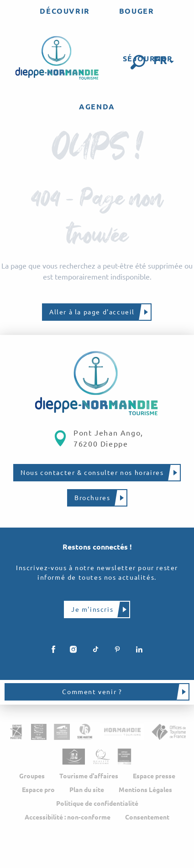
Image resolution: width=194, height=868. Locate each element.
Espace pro (38, 790)
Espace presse (154, 776)
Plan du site (87, 790)
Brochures (92, 498)
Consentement (147, 817)
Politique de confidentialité (97, 803)
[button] (138, 62)
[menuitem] (65, 11)
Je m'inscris (92, 609)
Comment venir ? (92, 692)
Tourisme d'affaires (89, 776)
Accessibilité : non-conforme (68, 817)
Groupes (32, 776)
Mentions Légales (145, 790)
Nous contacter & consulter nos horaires (92, 473)
